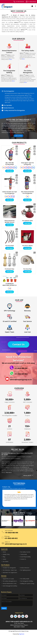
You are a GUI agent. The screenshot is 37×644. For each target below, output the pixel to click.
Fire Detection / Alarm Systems (10, 570)
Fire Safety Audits (24, 579)
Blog (3, 557)
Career (4, 559)
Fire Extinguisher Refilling (26, 581)
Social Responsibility (25, 557)
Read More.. (9, 472)
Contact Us (18, 344)
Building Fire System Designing (27, 584)
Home (4, 552)
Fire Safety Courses (25, 552)
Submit (4, 608)
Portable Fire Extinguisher (9, 568)
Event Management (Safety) (9, 586)
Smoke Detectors (24, 568)
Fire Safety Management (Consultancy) (10, 581)
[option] (20, 497)
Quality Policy (5, 554)
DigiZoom (22, 634)
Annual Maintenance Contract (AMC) (10, 584)
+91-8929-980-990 (19, 2)
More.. (11, 59)
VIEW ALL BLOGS (28, 475)
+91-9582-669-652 (31, 2)
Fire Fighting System (25, 570)
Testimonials (23, 554)
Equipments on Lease (8, 579)
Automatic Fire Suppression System (10, 573)
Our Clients (5, 562)
